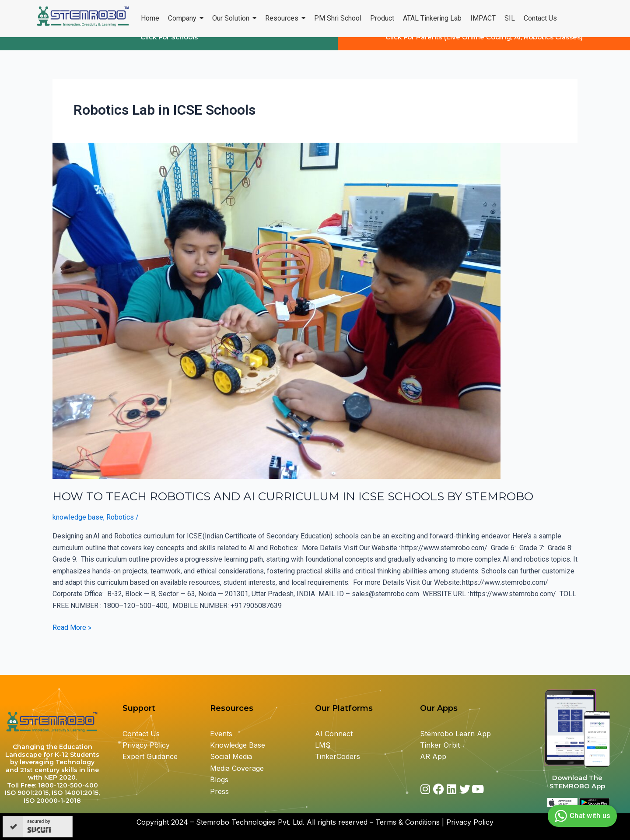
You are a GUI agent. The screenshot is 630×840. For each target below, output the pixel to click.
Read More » (72, 635)
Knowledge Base (238, 745)
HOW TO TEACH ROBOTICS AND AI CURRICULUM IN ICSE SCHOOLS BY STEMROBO (294, 505)
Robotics (120, 525)
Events (221, 734)
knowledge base (78, 525)
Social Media (231, 757)
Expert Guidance (150, 757)
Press (219, 791)
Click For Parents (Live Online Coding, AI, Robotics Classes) (484, 45)
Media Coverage (237, 768)
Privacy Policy (146, 745)
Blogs (220, 780)
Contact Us (141, 734)
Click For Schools (169, 45)
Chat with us (581, 816)
